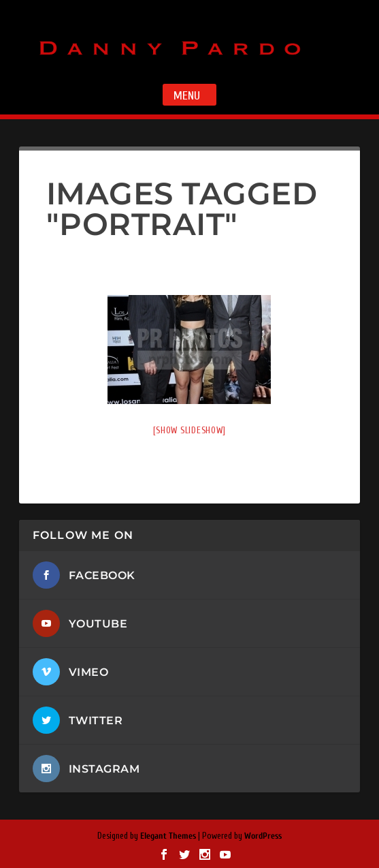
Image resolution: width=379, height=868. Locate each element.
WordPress (263, 836)
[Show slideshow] (189, 430)
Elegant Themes (168, 836)
